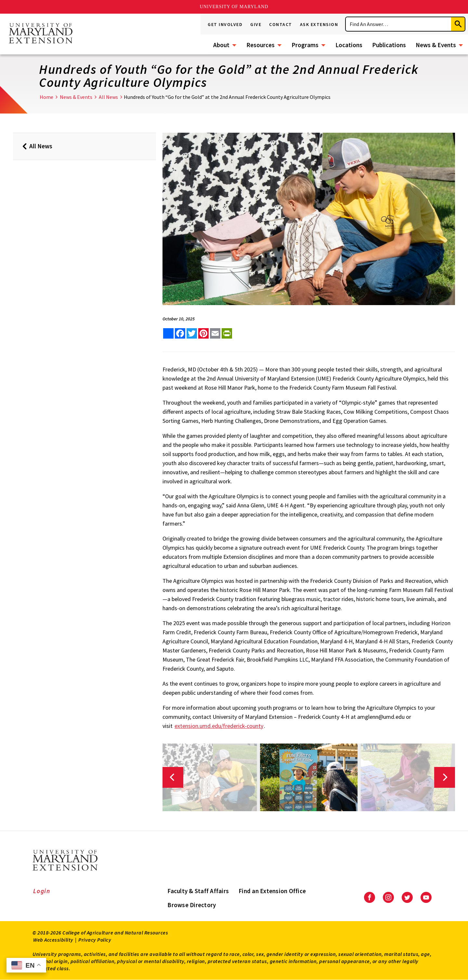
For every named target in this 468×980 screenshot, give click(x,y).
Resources (260, 45)
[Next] (445, 777)
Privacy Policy (95, 940)
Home (46, 97)
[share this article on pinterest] (203, 333)
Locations (349, 45)
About (221, 45)
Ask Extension (319, 24)
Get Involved (225, 24)
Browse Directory (192, 905)
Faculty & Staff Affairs (198, 891)
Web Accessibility (53, 940)
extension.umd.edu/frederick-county (219, 726)
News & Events (436, 45)
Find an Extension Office (272, 891)
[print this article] (227, 333)
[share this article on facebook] (180, 333)
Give (256, 24)
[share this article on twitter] (192, 333)
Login (42, 891)
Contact (281, 24)
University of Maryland (234, 7)
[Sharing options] (168, 333)
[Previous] (173, 777)
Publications (389, 45)
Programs (305, 45)
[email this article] (215, 333)
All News (108, 97)
